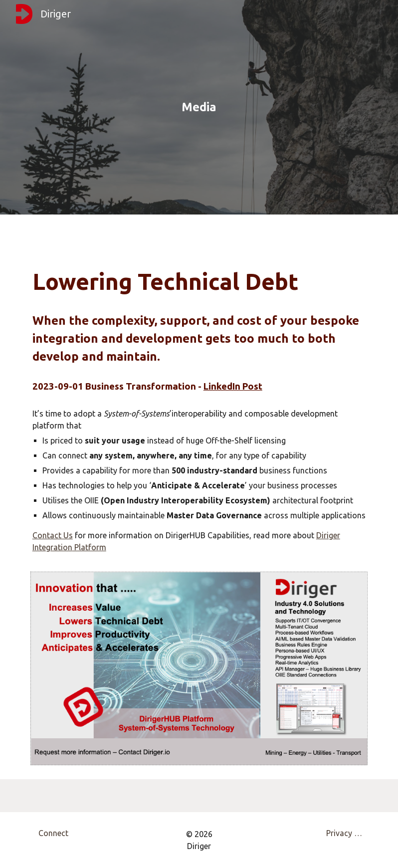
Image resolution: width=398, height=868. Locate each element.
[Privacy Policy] (345, 833)
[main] (199, 107)
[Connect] (53, 833)
